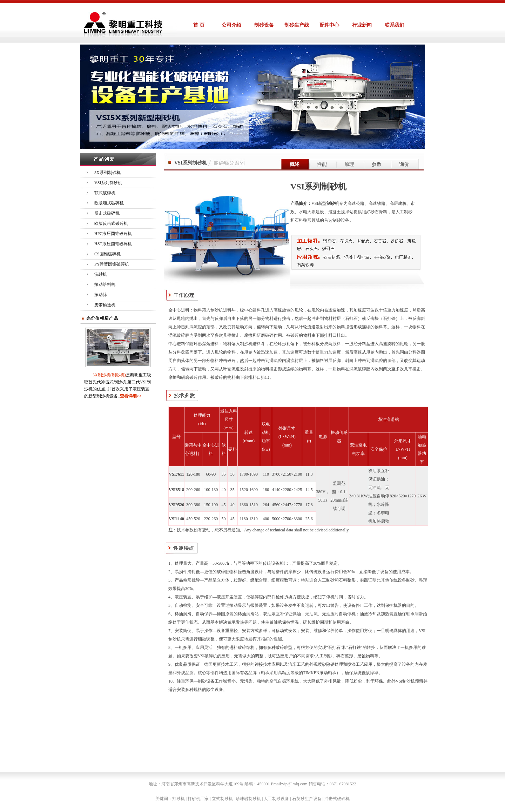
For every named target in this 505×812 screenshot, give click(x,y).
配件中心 (329, 25)
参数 (377, 164)
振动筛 (101, 295)
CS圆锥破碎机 (107, 254)
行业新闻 (362, 25)
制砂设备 (264, 25)
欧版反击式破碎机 (111, 223)
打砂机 (179, 799)
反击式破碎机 (107, 213)
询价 (404, 164)
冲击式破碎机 (337, 799)
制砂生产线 (297, 25)
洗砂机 (101, 274)
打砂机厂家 (198, 799)
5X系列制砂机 (107, 173)
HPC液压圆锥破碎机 (113, 234)
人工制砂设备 (276, 799)
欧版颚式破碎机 (109, 203)
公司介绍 (231, 25)
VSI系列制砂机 (108, 183)
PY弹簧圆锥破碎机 (112, 264)
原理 (349, 164)
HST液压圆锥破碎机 (113, 244)
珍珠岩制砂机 (248, 799)
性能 (322, 164)
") (216, 729)
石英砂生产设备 (307, 799)
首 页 (199, 25)
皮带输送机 (105, 305)
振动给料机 (105, 284)
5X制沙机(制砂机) (109, 375)
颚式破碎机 (105, 193)
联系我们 (395, 25)
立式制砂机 (222, 799)
